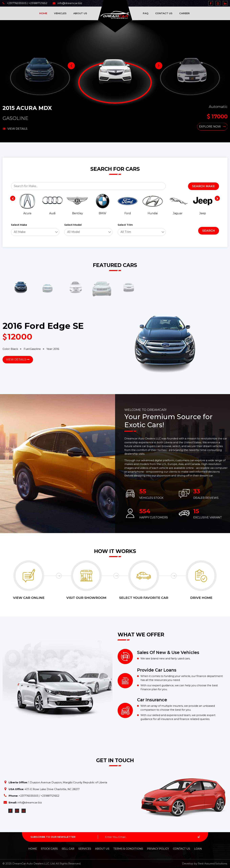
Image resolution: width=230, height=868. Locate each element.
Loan (198, 849)
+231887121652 (38, 3)
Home (43, 13)
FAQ (146, 13)
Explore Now (212, 127)
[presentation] (13, 198)
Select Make (19, 225)
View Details (15, 129)
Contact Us (164, 13)
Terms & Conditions (128, 849)
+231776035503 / (15, 3)
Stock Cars (49, 849)
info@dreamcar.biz (67, 3)
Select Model (73, 225)
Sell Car (68, 849)
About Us (80, 13)
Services (85, 849)
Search (209, 231)
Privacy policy (158, 849)
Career (184, 13)
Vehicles (60, 13)
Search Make (204, 186)
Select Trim (125, 225)
